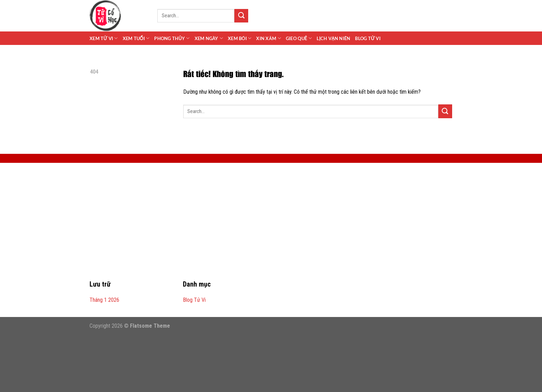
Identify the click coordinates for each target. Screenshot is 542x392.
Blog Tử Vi (368, 38)
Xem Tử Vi (104, 38)
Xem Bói (240, 38)
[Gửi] (241, 16)
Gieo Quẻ (299, 38)
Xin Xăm (269, 38)
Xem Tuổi (136, 38)
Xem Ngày (209, 38)
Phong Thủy (172, 38)
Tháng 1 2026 (104, 300)
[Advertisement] (271, 225)
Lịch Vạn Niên (334, 38)
